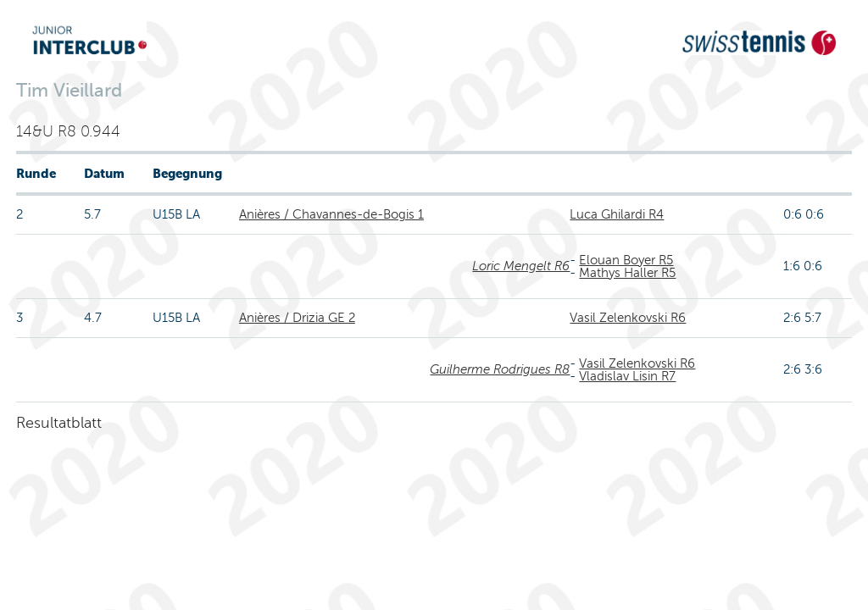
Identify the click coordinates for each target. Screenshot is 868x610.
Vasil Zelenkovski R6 (628, 318)
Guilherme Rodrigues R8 (500, 369)
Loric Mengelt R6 (521, 266)
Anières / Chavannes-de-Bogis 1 (331, 214)
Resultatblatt (59, 423)
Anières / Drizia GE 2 (297, 318)
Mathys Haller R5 (627, 273)
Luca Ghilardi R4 (617, 214)
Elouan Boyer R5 (626, 260)
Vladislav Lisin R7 (627, 376)
